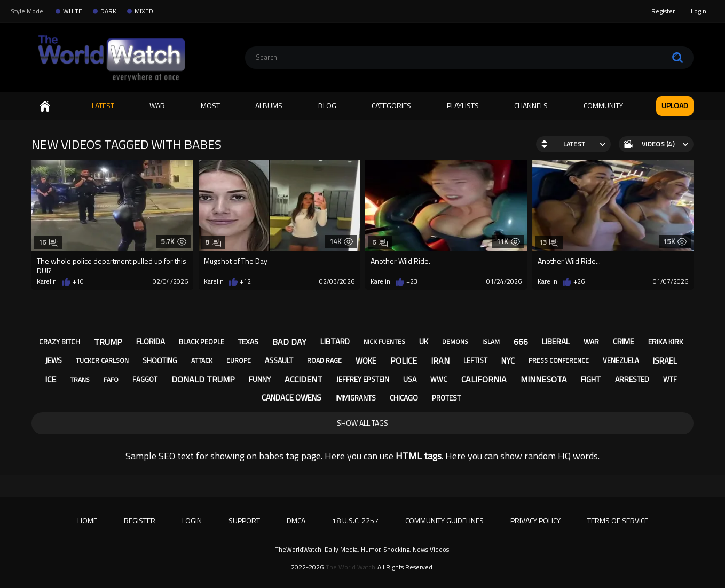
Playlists (463, 105)
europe (239, 360)
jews (54, 360)
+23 (412, 281)
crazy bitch (60, 342)
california (484, 379)
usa (410, 379)
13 (549, 242)
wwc (439, 379)
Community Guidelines (444, 520)
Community (603, 105)
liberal (556, 342)
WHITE (73, 11)
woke (366, 361)
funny (260, 379)
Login (699, 11)
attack (202, 360)
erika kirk (666, 342)
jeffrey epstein (363, 379)
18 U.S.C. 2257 (355, 520)
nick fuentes (384, 342)
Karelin (47, 281)
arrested (632, 379)
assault (279, 360)
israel (665, 361)
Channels (531, 105)
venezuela (621, 360)
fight (591, 379)
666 (521, 342)
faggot (145, 379)
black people (202, 342)
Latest (103, 105)
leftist (475, 360)
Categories (391, 105)
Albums (269, 105)
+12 (245, 281)
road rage (324, 360)
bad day (289, 342)
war (591, 342)
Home (45, 106)
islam (491, 342)
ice (50, 379)
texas (248, 342)
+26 (579, 281)
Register (663, 11)
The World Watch (350, 567)
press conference (559, 360)
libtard (335, 342)
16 (48, 242)
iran (440, 360)
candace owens (291, 398)
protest (446, 398)
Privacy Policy (535, 520)
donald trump (203, 379)
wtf (670, 379)
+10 (78, 281)
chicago (404, 398)
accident (304, 379)
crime (624, 342)
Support (244, 520)
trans (80, 379)
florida (151, 342)
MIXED (144, 11)
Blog (327, 105)
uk (424, 342)
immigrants (356, 398)
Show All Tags (362, 423)
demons (455, 342)
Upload (675, 105)
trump (108, 342)
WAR (157, 105)
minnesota (544, 379)
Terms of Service (618, 520)
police (404, 360)
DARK (108, 11)
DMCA (296, 520)
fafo (111, 379)
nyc (508, 361)
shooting (160, 360)
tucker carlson (102, 360)
